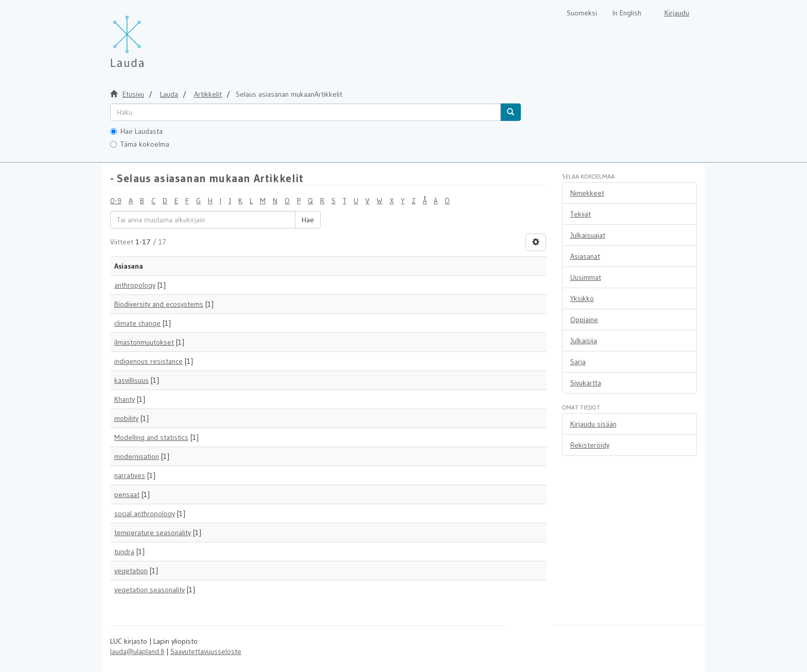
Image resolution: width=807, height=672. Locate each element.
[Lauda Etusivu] (149, 36)
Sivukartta (586, 383)
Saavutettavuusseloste (206, 651)
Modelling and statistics (151, 437)
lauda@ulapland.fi (137, 651)
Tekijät (581, 214)
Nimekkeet (587, 193)
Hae (308, 220)
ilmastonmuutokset (144, 342)
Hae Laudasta (136, 131)
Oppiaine (584, 320)
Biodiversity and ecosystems (159, 304)
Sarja (578, 362)
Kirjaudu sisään (593, 424)
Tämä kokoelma (140, 144)
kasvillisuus (131, 380)
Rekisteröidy (590, 445)
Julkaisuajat (588, 235)
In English (627, 13)
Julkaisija (584, 341)
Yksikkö (582, 298)
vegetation (131, 571)
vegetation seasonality (150, 590)
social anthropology (145, 514)
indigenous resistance (148, 361)
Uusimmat (586, 277)
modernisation (137, 456)
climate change (137, 323)
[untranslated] (305, 112)
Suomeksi (582, 13)
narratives (130, 475)
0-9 (116, 201)
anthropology (135, 285)
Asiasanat (585, 256)
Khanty (125, 399)
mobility (126, 418)
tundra (124, 552)
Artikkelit (208, 94)
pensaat (127, 494)
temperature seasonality (153, 533)
